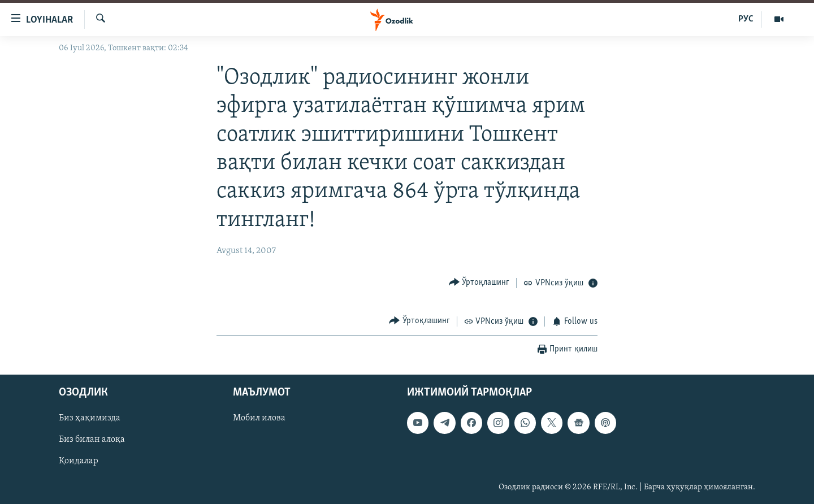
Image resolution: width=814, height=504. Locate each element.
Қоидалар (79, 462)
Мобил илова (259, 419)
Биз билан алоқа (92, 440)
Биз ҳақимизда (90, 419)
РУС (746, 19)
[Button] (479, 282)
